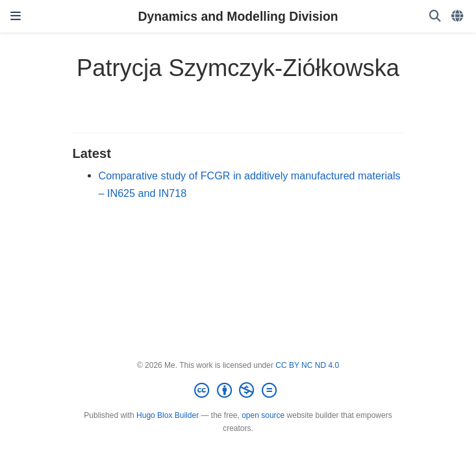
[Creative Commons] (238, 391)
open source (263, 415)
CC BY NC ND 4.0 (307, 365)
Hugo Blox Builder (168, 415)
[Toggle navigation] (16, 16)
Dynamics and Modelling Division (238, 16)
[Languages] (458, 17)
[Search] (435, 17)
